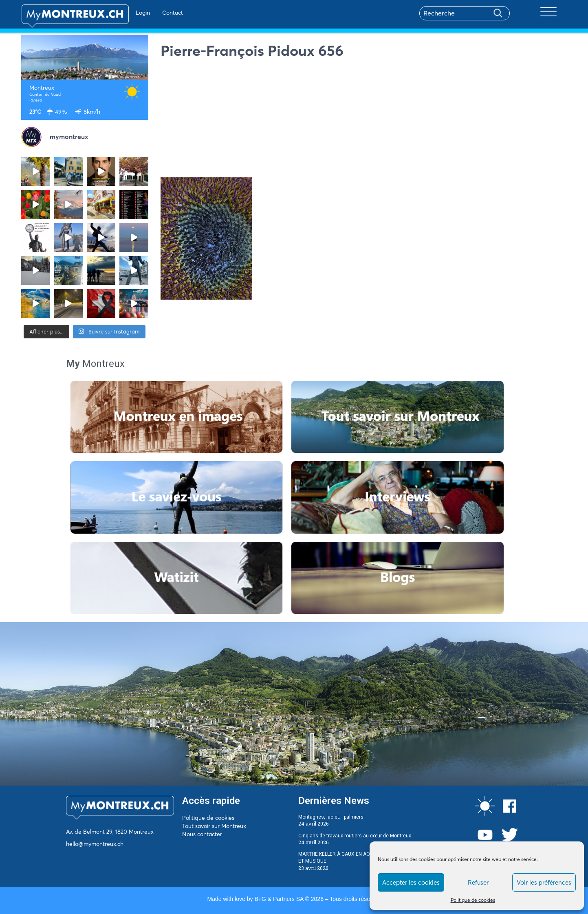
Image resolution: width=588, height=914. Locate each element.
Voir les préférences (544, 882)
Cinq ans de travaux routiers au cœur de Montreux (355, 836)
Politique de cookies (473, 900)
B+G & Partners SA (279, 899)
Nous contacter (202, 834)
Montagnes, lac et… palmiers (331, 817)
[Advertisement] (364, 120)
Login (121, 13)
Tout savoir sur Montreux (214, 826)
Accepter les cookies (411, 882)
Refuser (478, 882)
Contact (151, 13)
